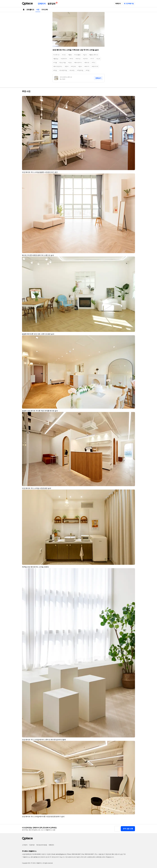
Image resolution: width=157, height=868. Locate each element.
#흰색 (67, 66)
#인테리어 (64, 59)
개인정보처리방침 (42, 845)
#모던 (70, 63)
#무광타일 (80, 70)
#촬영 (70, 55)
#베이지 (87, 66)
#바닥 (71, 59)
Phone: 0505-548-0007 (74, 854)
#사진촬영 (77, 55)
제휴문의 (118, 4)
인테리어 (42, 4)
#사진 (64, 55)
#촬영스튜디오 (94, 55)
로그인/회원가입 (129, 4)
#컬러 (80, 66)
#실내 (85, 55)
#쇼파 (98, 59)
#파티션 (78, 59)
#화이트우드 (78, 63)
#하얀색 (73, 66)
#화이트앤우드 (58, 66)
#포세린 (72, 70)
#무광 (88, 70)
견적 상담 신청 (128, 829)
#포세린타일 (63, 70)
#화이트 (87, 63)
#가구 (92, 59)
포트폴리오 (30, 10)
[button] (133, 98)
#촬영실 (56, 59)
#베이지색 (95, 66)
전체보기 (98, 78)
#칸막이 (86, 59)
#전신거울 (63, 63)
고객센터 (25, 845)
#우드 (94, 63)
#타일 (55, 70)
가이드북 (44, 10)
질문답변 (52, 3)
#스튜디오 (56, 55)
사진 (38, 10)
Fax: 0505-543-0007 (88, 854)
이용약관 (32, 845)
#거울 (55, 63)
